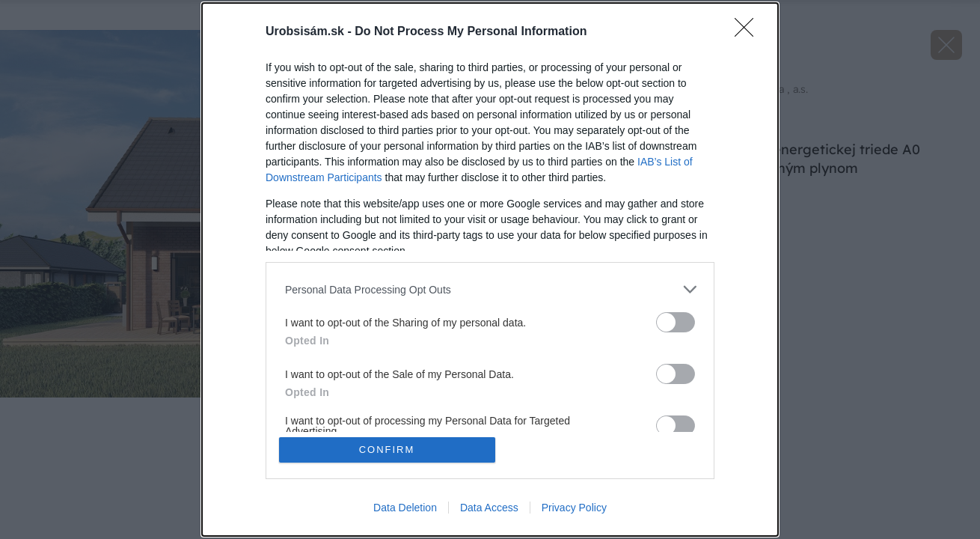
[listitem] (490, 289)
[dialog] (490, 269)
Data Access (489, 508)
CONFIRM (387, 450)
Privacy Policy (574, 508)
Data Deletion (405, 508)
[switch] (676, 322)
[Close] (749, 32)
